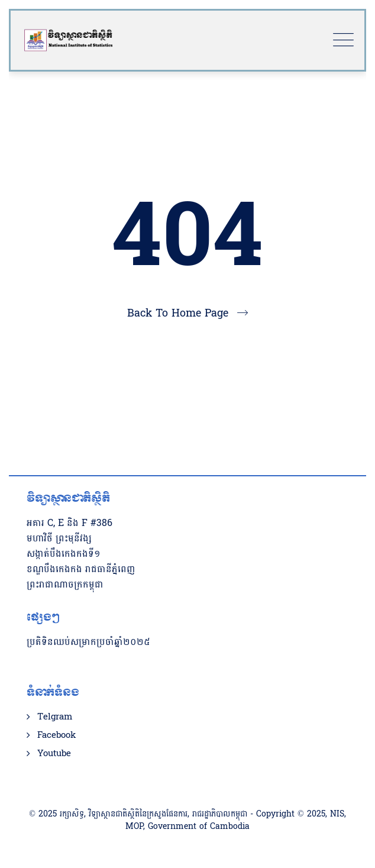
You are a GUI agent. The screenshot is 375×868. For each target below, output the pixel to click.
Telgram (55, 717)
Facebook (56, 735)
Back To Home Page (178, 313)
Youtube (54, 754)
